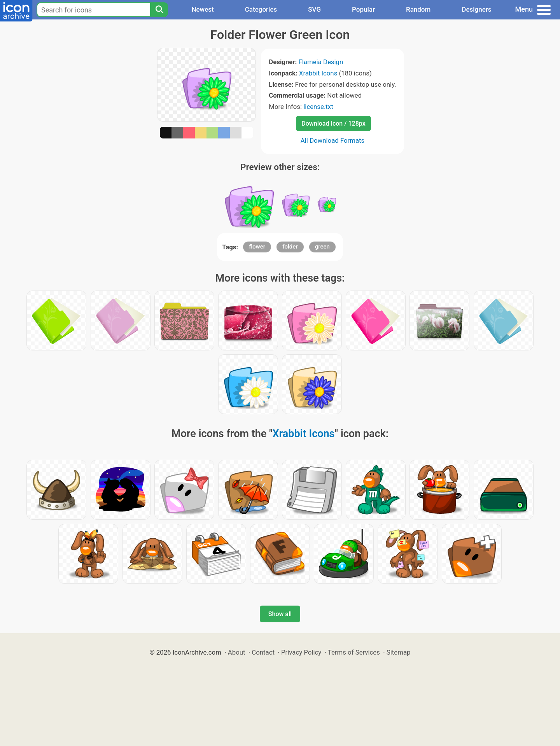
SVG (314, 9)
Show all (280, 614)
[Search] (159, 10)
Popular (363, 9)
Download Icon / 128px (333, 123)
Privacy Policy (301, 652)
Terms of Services (354, 652)
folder (290, 247)
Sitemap (399, 652)
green (322, 247)
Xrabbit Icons (318, 73)
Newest (202, 9)
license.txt (318, 107)
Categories (261, 9)
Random (418, 9)
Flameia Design (321, 62)
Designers (476, 9)
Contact (263, 652)
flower (257, 247)
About (237, 652)
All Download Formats (333, 140)
